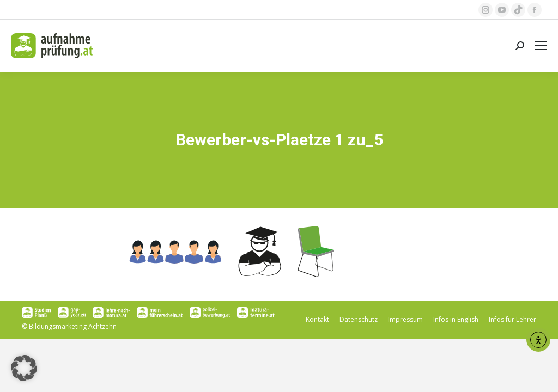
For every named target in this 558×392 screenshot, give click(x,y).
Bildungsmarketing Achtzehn (73, 326)
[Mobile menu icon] (541, 46)
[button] (24, 368)
